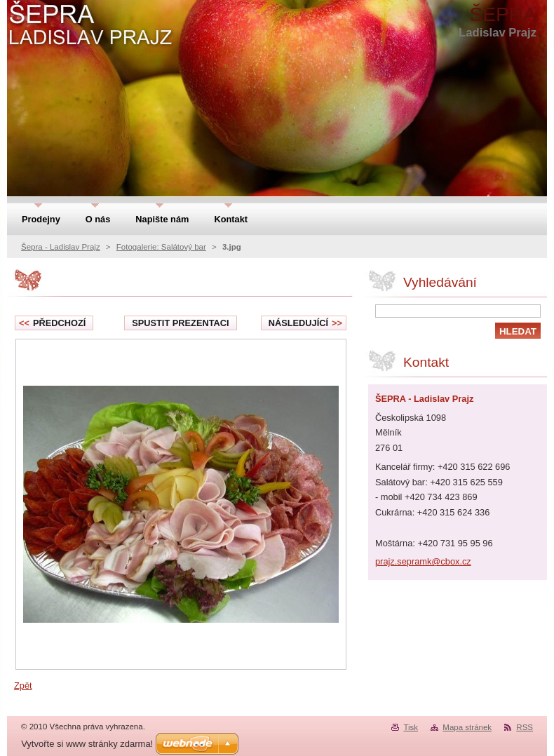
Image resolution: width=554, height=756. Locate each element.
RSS (525, 727)
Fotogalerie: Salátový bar (161, 247)
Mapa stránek (467, 727)
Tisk (411, 727)
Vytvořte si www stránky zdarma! (87, 744)
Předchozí (52, 323)
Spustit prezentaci (180, 323)
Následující (305, 323)
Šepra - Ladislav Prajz (61, 247)
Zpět (23, 686)
